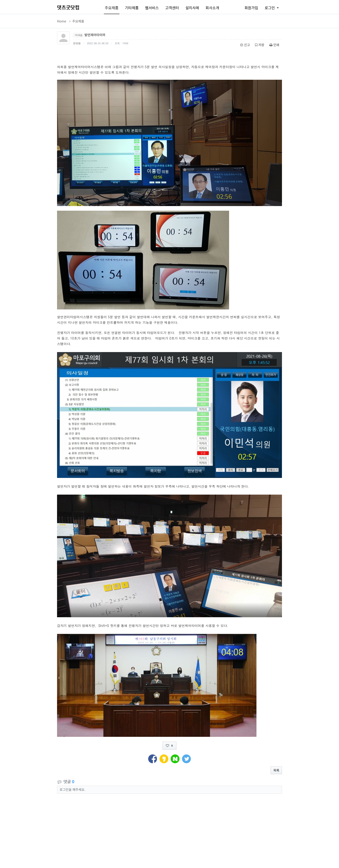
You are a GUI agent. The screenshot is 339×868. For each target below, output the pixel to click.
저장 (260, 45)
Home (62, 21)
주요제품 (112, 8)
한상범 (77, 43)
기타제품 (132, 8)
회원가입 (251, 8)
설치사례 (192, 8)
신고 (245, 45)
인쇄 (274, 45)
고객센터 (172, 8)
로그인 (270, 8)
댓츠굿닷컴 (68, 7)
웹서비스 (152, 8)
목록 (276, 770)
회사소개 (212, 8)
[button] (153, 758)
